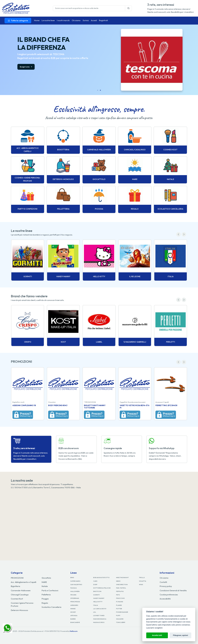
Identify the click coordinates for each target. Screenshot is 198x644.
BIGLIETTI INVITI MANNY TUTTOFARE (95, 407)
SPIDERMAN (75, 598)
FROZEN (73, 595)
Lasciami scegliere (154, 628)
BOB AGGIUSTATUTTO (101, 577)
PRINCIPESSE (75, 602)
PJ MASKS (120, 602)
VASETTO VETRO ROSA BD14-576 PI (134, 407)
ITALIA (96, 605)
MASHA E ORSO (99, 622)
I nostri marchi (63, 20)
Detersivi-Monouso (19, 610)
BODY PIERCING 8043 (58, 405)
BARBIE (73, 619)
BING (72, 577)
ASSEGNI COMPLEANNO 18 (24, 405)
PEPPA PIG (120, 591)
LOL (95, 612)
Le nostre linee (48, 20)
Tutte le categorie (18, 21)
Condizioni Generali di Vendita (173, 591)
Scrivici (86, 20)
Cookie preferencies (169, 595)
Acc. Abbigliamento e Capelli (23, 582)
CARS (95, 581)
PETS (118, 595)
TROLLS (142, 577)
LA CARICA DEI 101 (100, 609)
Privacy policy (166, 586)
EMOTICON (97, 591)
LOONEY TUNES (99, 615)
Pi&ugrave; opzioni (180, 635)
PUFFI (118, 615)
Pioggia (45, 599)
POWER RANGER (122, 612)
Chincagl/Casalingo (20, 595)
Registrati (103, 20)
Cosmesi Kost (17, 599)
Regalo (45, 603)
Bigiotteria (15, 586)
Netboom (74, 631)
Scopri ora (26, 67)
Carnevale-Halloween (21, 591)
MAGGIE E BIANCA (100, 619)
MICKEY (73, 612)
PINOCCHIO (120, 598)
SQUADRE (120, 619)
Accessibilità (165, 599)
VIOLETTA (143, 581)
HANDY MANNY (99, 598)
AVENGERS (74, 605)
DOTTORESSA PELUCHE (102, 588)
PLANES (119, 605)
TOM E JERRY (121, 622)
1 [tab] (98, 90)
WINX (141, 584)
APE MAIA (74, 615)
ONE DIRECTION (122, 584)
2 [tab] (100, 90)
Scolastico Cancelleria (51, 607)
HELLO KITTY (98, 602)
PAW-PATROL (121, 588)
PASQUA (74, 588)
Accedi (94, 20)
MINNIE (73, 609)
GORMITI (96, 595)
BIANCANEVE (75, 622)
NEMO (118, 581)
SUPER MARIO (75, 581)
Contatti (163, 582)
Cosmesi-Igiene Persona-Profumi (22, 605)
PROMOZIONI (17, 578)
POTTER (119, 609)
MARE (44, 582)
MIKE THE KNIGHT (122, 577)
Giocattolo (46, 578)
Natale (45, 586)
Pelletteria (46, 595)
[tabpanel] (99, 60)
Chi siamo (76, 20)
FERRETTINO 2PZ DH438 (166, 405)
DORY (95, 584)
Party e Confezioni (50, 591)
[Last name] (89, 8)
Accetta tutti (157, 635)
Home (37, 20)
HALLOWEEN (75, 591)
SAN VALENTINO (76, 584)
